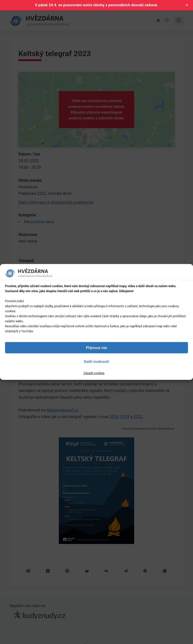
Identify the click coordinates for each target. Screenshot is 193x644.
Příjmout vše (96, 348)
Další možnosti (96, 361)
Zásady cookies (94, 373)
